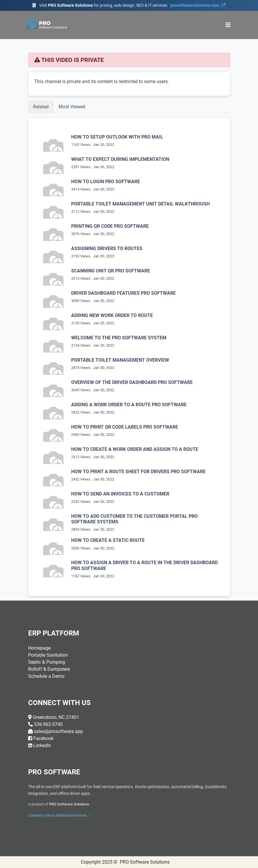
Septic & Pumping (47, 662)
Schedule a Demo (46, 676)
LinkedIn (42, 745)
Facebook (43, 738)
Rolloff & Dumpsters (49, 669)
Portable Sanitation (48, 655)
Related (41, 107)
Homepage (39, 648)
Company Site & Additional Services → (60, 815)
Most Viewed (72, 107)
